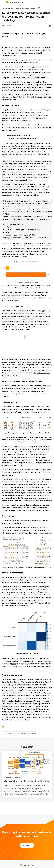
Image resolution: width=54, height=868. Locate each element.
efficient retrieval (8, 97)
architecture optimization (23, 154)
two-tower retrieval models (27, 128)
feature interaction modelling (27, 97)
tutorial (16, 301)
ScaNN (12, 70)
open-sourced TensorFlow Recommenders (29, 48)
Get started (27, 845)
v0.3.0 (20, 56)
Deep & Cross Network (42, 373)
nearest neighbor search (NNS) (25, 177)
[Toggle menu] (3, 2)
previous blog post (22, 125)
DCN (47, 528)
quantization (6, 154)
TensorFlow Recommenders (26, 733)
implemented (21, 658)
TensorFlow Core (9, 733)
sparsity (44, 152)
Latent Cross (9, 376)
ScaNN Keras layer (35, 192)
